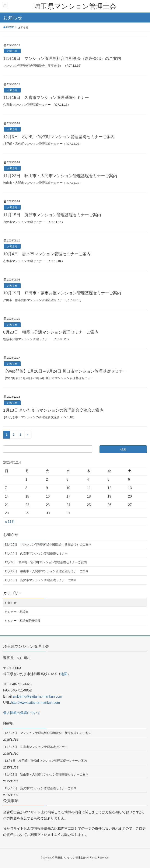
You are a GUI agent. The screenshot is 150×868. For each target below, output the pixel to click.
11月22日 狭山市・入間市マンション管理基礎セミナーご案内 (60, 176)
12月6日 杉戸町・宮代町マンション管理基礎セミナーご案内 (59, 137)
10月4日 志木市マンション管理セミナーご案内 (47, 254)
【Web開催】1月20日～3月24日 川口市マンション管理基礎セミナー (65, 371)
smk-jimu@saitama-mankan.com (37, 696)
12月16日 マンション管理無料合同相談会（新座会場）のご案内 (62, 58)
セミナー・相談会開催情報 (22, 621)
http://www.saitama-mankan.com (35, 703)
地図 (64, 674)
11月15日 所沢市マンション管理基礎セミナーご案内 (52, 215)
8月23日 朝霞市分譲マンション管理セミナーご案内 (51, 332)
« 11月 (10, 522)
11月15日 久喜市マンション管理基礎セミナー (46, 97)
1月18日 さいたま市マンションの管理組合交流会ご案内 (53, 410)
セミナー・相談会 (17, 612)
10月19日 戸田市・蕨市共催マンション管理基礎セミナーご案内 (62, 293)
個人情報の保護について (22, 713)
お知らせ (12, 51)
